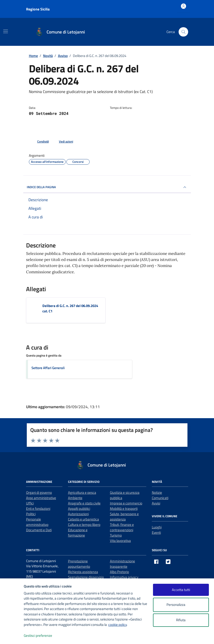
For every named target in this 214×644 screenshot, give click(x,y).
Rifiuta (181, 620)
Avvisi (156, 503)
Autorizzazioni (78, 514)
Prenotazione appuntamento (79, 564)
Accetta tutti (181, 590)
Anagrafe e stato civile (84, 503)
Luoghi (157, 527)
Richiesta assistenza (83, 572)
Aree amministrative (41, 498)
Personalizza (181, 605)
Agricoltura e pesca (82, 492)
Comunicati (160, 498)
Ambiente (75, 498)
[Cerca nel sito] (183, 32)
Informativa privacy (124, 577)
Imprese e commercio (126, 503)
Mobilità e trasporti (124, 509)
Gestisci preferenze (43, 636)
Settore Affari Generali (48, 368)
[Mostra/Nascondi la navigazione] (6, 31)
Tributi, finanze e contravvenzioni (122, 527)
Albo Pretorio (119, 572)
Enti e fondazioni (38, 509)
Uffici (30, 503)
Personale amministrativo (37, 522)
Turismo (116, 535)
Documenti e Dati (39, 530)
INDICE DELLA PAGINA (107, 187)
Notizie (157, 492)
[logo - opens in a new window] (12, 636)
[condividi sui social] (39, 142)
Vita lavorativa (120, 541)
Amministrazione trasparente (122, 564)
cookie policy (117, 625)
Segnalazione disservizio (86, 577)
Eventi (156, 532)
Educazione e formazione (78, 533)
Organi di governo (39, 492)
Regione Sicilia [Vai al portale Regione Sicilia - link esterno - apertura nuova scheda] (38, 9)
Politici (31, 514)
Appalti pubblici (79, 509)
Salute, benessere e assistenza (124, 517)
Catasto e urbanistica (83, 519)
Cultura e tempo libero (84, 525)
